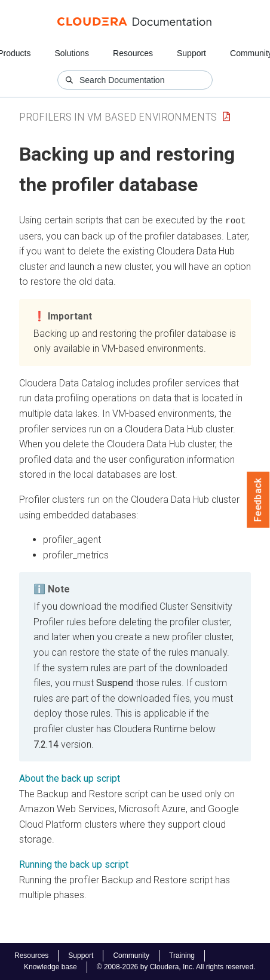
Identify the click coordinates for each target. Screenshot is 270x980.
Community (131, 956)
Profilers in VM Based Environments (118, 117)
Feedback (258, 500)
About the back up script (70, 778)
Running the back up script (74, 864)
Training (182, 956)
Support (191, 53)
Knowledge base (50, 967)
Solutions (72, 53)
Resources (133, 53)
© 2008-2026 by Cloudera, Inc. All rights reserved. (176, 967)
